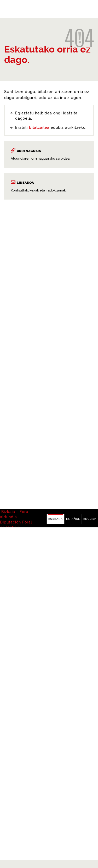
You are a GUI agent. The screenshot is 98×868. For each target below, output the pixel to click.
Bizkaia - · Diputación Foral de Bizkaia (16, 9)
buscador (43, 488)
